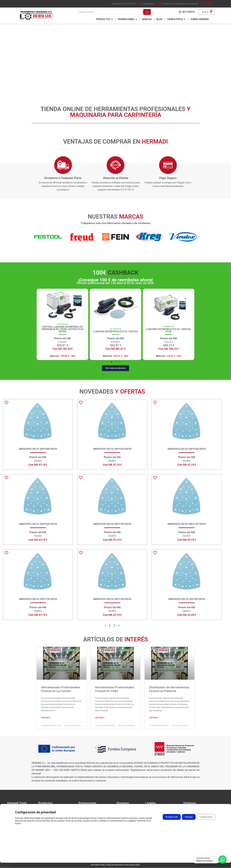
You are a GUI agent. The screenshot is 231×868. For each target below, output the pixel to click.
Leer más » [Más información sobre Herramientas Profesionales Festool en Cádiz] (100, 718)
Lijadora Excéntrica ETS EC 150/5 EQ (168, 332)
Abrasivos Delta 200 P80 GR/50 (187, 599)
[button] (39, 324)
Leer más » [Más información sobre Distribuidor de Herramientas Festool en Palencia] (154, 718)
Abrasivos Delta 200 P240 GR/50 (187, 449)
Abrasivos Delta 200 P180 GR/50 (112, 524)
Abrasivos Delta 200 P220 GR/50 (38, 524)
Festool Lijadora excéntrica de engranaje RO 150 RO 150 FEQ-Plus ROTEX (115, 329)
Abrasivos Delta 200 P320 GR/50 (112, 449)
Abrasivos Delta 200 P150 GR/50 (187, 524)
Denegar (188, 817)
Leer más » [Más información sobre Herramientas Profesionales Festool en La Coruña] (46, 718)
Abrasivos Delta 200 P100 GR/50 (112, 599)
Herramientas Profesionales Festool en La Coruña (61, 689)
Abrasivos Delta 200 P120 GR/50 (38, 599)
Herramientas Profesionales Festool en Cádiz (115, 689)
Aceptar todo (171, 817)
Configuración (206, 817)
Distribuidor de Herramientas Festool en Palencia (169, 689)
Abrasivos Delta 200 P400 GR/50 (38, 449)
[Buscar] (147, 12)
